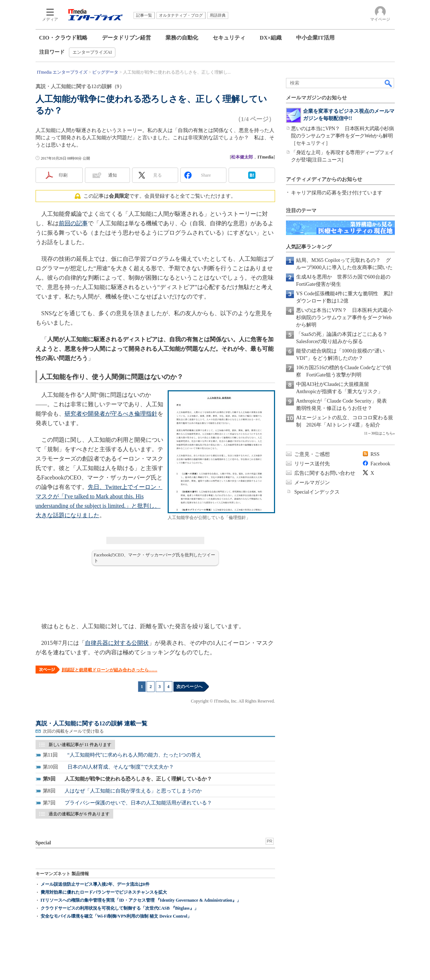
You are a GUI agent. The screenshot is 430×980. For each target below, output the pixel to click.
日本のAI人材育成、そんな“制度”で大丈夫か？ (121, 767)
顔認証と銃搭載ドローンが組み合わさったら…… (110, 670)
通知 (112, 175)
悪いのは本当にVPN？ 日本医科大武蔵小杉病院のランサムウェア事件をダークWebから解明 (344, 318)
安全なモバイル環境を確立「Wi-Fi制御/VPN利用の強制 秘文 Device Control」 (116, 916)
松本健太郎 (242, 157)
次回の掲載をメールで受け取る (73, 731)
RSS (375, 454)
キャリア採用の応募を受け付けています (337, 193)
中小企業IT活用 (315, 38)
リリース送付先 (312, 464)
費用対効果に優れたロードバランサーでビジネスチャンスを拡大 (104, 892)
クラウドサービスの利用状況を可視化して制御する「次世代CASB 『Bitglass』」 (120, 908)
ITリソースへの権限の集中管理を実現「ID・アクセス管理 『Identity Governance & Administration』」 (141, 900)
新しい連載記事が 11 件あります (80, 745)
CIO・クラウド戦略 (63, 38)
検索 (389, 83)
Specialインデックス (317, 492)
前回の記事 (73, 223)
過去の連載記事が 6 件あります (79, 814)
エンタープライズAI (92, 52)
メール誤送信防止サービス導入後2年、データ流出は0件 (95, 884)
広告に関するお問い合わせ (325, 473)
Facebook (380, 464)
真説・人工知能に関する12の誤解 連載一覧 (91, 723)
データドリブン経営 (126, 38)
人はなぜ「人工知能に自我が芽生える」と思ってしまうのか (133, 791)
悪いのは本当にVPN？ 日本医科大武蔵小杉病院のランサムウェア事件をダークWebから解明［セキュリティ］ (342, 136)
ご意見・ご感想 (312, 454)
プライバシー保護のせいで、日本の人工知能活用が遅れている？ (138, 803)
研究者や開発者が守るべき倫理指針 (111, 414)
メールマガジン (312, 483)
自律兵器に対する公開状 (117, 643)
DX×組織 (271, 38)
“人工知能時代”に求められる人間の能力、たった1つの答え (134, 755)
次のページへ (189, 687)
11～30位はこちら (378, 433)
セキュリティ (229, 38)
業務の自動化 (182, 38)
